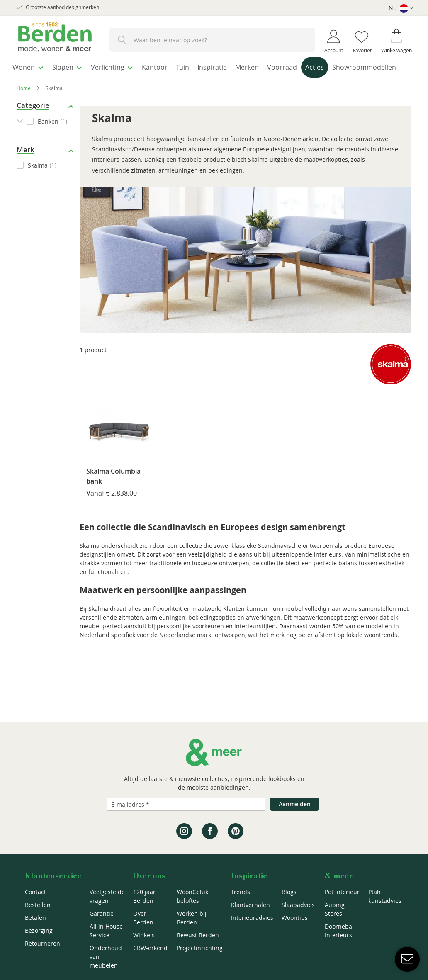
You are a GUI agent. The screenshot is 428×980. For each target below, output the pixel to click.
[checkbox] (46, 181)
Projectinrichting (200, 948)
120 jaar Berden (144, 896)
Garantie (102, 913)
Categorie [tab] (33, 121)
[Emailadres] (186, 804)
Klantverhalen (250, 905)
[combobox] (212, 40)
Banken (48, 137)
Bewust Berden (198, 935)
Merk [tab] (26, 165)
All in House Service (106, 931)
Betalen (35, 918)
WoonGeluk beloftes (192, 896)
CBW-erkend (150, 948)
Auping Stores (335, 909)
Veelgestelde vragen (107, 896)
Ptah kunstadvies (385, 896)
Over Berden (143, 918)
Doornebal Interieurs (339, 931)
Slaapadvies (298, 905)
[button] (401, 8)
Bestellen (38, 905)
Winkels (144, 935)
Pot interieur (342, 892)
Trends (241, 892)
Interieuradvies (252, 918)
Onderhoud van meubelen (106, 957)
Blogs (289, 892)
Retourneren (43, 943)
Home (24, 104)
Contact (35, 892)
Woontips (295, 918)
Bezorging (39, 930)
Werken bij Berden (192, 918)
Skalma (38, 181)
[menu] (214, 76)
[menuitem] (31, 66)
